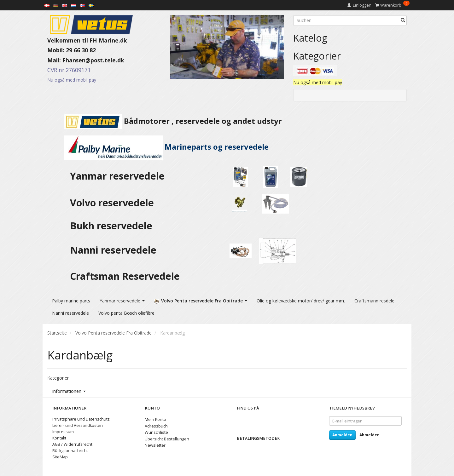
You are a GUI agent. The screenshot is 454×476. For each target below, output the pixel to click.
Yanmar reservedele (117, 176)
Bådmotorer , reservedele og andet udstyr (165, 121)
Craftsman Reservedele (125, 276)
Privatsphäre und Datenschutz (81, 418)
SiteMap (60, 456)
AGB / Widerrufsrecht (72, 443)
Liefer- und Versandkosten (78, 424)
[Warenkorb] (392, 5)
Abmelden (370, 434)
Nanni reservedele (114, 250)
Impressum (63, 431)
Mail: (55, 60)
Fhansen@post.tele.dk (93, 60)
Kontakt (59, 437)
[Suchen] (403, 20)
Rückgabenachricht (70, 450)
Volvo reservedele (114, 203)
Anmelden (342, 434)
